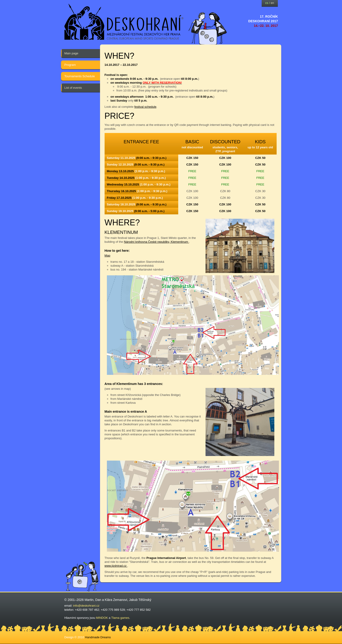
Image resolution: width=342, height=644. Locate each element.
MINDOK (102, 618)
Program (70, 65)
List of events (73, 88)
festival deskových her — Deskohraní (124, 22)
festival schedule (145, 107)
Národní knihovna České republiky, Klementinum (156, 242)
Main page (71, 53)
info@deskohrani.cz (86, 606)
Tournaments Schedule (80, 76)
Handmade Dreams (98, 637)
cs (267, 3)
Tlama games (120, 618)
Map (107, 256)
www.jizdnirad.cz (116, 566)
